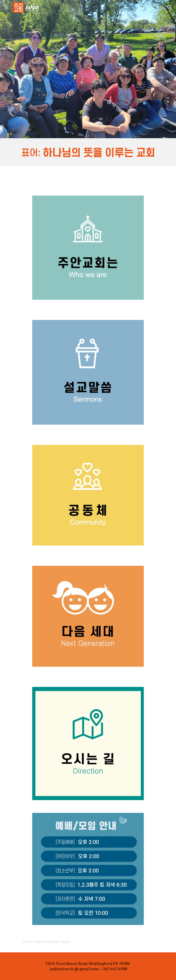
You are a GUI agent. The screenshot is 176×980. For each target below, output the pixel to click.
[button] (6, 7)
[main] (88, 942)
